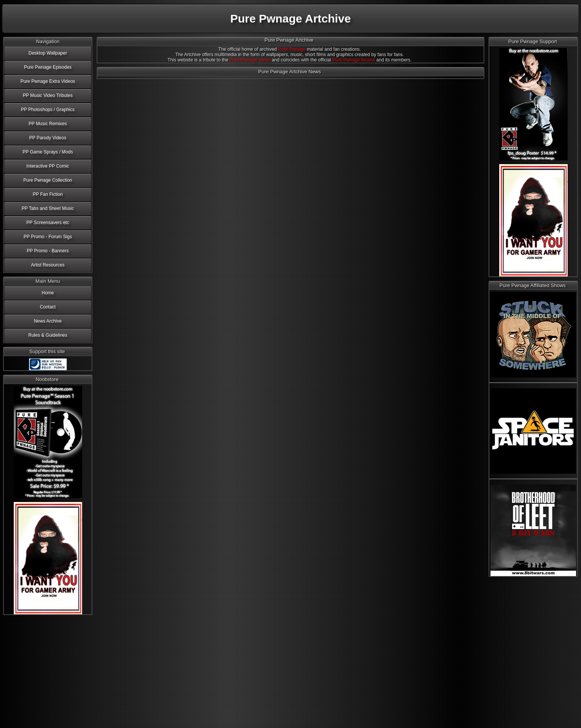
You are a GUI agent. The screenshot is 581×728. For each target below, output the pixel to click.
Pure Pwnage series (250, 60)
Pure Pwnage (292, 49)
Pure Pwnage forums (354, 60)
